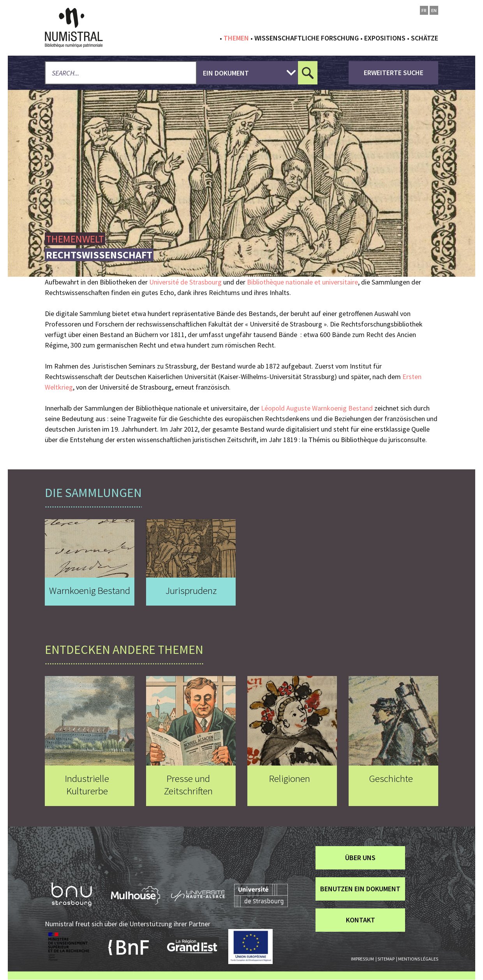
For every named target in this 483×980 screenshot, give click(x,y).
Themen (236, 38)
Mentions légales (418, 959)
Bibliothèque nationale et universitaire (302, 282)
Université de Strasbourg (185, 282)
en (434, 10)
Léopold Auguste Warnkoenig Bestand (317, 408)
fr (424, 10)
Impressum (362, 959)
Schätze (425, 38)
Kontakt (360, 920)
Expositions (385, 38)
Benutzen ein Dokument (360, 889)
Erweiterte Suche (394, 73)
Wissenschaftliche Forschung (307, 38)
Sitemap (386, 959)
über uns (360, 858)
